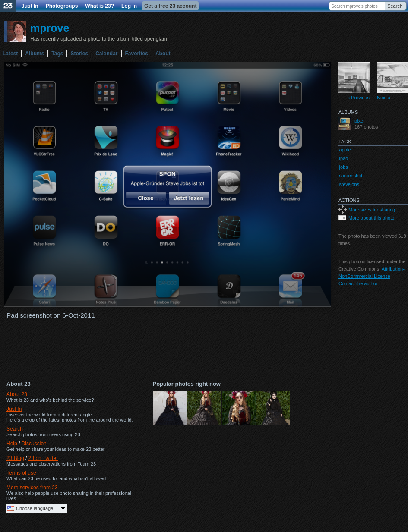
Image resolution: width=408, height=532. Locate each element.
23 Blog (15, 458)
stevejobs (349, 184)
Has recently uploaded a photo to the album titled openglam (99, 39)
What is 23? (100, 6)
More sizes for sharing (372, 210)
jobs (344, 167)
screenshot (351, 176)
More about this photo (371, 218)
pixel (359, 121)
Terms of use (21, 473)
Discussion (34, 444)
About (163, 54)
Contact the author (358, 283)
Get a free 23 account (170, 6)
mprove (50, 28)
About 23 (17, 394)
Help (12, 444)
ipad (344, 158)
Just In (30, 6)
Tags (57, 54)
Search (395, 6)
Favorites (137, 54)
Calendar (106, 54)
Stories (79, 54)
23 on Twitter (43, 458)
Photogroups (62, 6)
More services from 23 (32, 488)
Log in (129, 6)
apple (345, 150)
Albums (35, 54)
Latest (10, 54)
